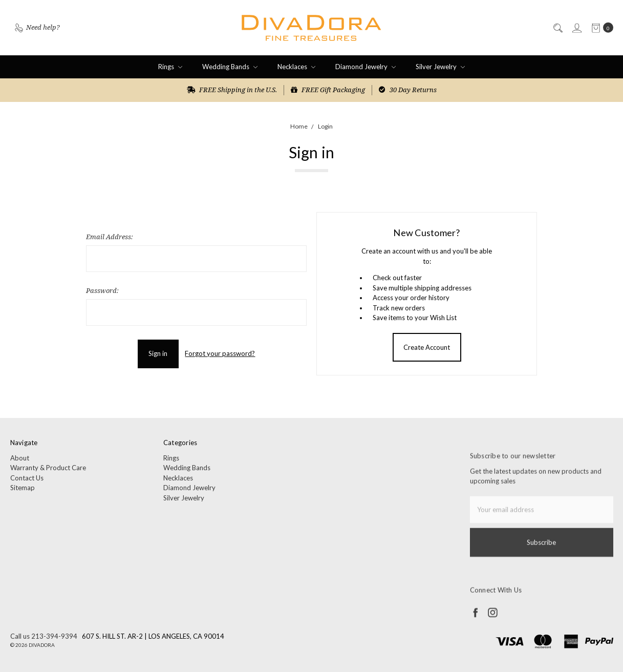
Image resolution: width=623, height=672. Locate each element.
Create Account (427, 347)
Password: (102, 290)
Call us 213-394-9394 (44, 636)
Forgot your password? (220, 353)
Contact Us (27, 481)
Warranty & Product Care (48, 472)
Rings (170, 67)
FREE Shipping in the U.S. (232, 90)
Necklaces (296, 67)
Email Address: (110, 237)
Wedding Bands (230, 67)
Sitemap (23, 492)
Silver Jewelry (440, 67)
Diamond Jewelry (366, 67)
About (20, 461)
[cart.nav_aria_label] (600, 28)
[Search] (557, 28)
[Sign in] (576, 28)
